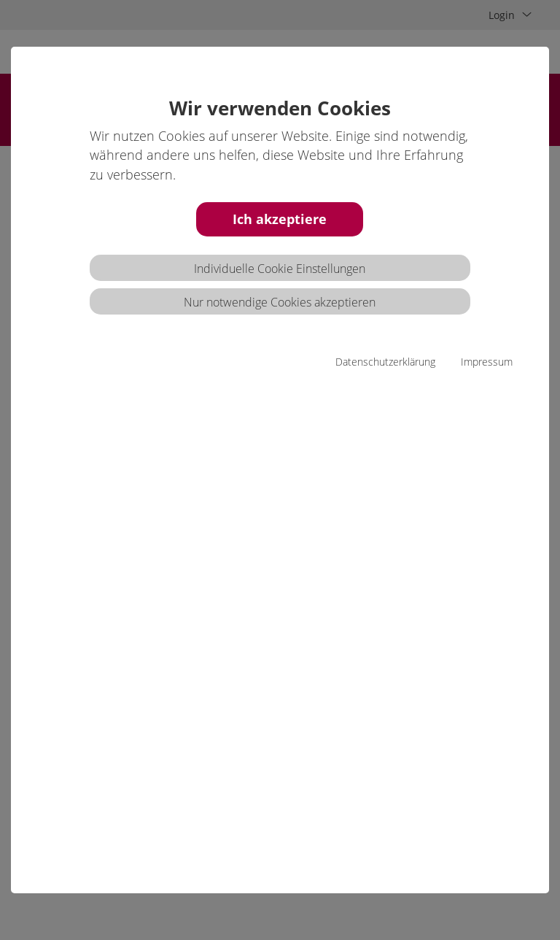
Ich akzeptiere (280, 219)
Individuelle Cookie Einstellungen (280, 269)
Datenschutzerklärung (385, 362)
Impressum (487, 362)
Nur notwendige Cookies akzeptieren (280, 302)
